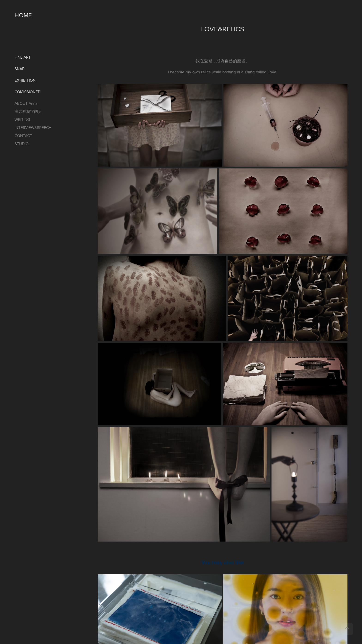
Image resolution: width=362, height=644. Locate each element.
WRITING (22, 120)
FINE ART (23, 57)
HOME (23, 15)
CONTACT (23, 136)
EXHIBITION (25, 80)
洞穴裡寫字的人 (28, 111)
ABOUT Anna (26, 103)
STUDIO (22, 144)
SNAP (20, 69)
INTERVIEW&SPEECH (33, 128)
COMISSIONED (28, 92)
